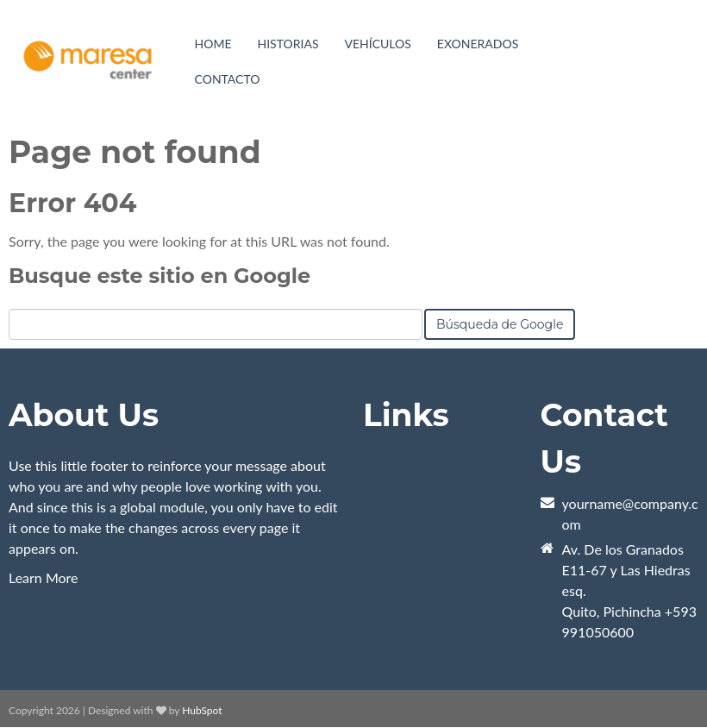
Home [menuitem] (213, 44)
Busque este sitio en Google (160, 276)
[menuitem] (378, 44)
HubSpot (202, 710)
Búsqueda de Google (500, 324)
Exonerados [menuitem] (478, 44)
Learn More (44, 577)
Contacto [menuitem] (228, 79)
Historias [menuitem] (288, 44)
